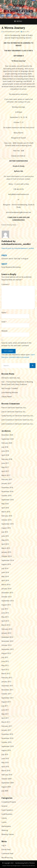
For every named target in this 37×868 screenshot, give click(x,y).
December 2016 (7, 488)
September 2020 (8, 439)
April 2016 (5, 508)
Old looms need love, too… (11, 378)
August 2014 (6, 564)
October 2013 (6, 597)
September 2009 (8, 783)
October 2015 (6, 520)
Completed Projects (9, 802)
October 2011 (6, 694)
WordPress (32, 866)
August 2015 (6, 528)
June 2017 (5, 463)
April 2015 (5, 544)
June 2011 (5, 710)
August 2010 (6, 750)
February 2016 (7, 516)
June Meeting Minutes (10, 392)
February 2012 (7, 678)
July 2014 (5, 568)
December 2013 (7, 593)
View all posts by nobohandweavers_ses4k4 (18, 248)
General (4, 806)
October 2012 (6, 645)
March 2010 (6, 771)
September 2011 (8, 698)
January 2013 (6, 633)
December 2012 (7, 637)
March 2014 (6, 585)
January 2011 (6, 730)
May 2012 (5, 665)
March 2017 (6, 475)
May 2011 (5, 714)
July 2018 (5, 447)
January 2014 (6, 589)
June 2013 (5, 613)
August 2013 (6, 605)
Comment (6, 284)
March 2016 (6, 512)
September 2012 (8, 649)
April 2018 (5, 455)
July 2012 (5, 657)
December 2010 (7, 734)
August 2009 (6, 787)
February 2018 (7, 459)
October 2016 (6, 496)
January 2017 (6, 483)
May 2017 (5, 467)
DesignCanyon (17, 866)
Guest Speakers (7, 810)
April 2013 (5, 621)
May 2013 (5, 617)
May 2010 (5, 762)
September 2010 (8, 746)
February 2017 (7, 479)
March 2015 (6, 548)
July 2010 (5, 754)
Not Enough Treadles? (10, 388)
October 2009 (6, 779)
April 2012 (5, 670)
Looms (4, 822)
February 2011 (7, 726)
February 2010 (7, 775)
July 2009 (5, 791)
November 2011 (7, 690)
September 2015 (8, 524)
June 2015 (5, 536)
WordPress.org (7, 858)
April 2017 (5, 471)
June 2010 (5, 759)
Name (4, 313)
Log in (4, 845)
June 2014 (5, 572)
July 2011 (5, 706)
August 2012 (6, 653)
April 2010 (5, 767)
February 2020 (7, 443)
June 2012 (5, 661)
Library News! (7, 397)
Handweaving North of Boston (25, 863)
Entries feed (6, 849)
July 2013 (5, 609)
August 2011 (6, 702)
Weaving (5, 830)
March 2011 (6, 722)
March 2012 (6, 674)
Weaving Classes (12, 225)
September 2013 (8, 601)
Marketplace (6, 826)
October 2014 (6, 556)
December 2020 (7, 435)
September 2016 (8, 500)
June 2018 (5, 451)
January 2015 (6, 552)
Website (4, 331)
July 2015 (5, 532)
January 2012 (6, 682)
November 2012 (7, 641)
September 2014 (8, 560)
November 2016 (7, 491)
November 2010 (7, 738)
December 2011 (7, 686)
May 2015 (5, 540)
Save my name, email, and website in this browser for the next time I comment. (16, 344)
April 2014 (5, 580)
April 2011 (5, 718)
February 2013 (7, 629)
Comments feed (7, 853)
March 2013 (6, 625)
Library (4, 818)
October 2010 (6, 742)
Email (4, 322)
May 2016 (5, 504)
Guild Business (7, 814)
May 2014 (5, 576)
